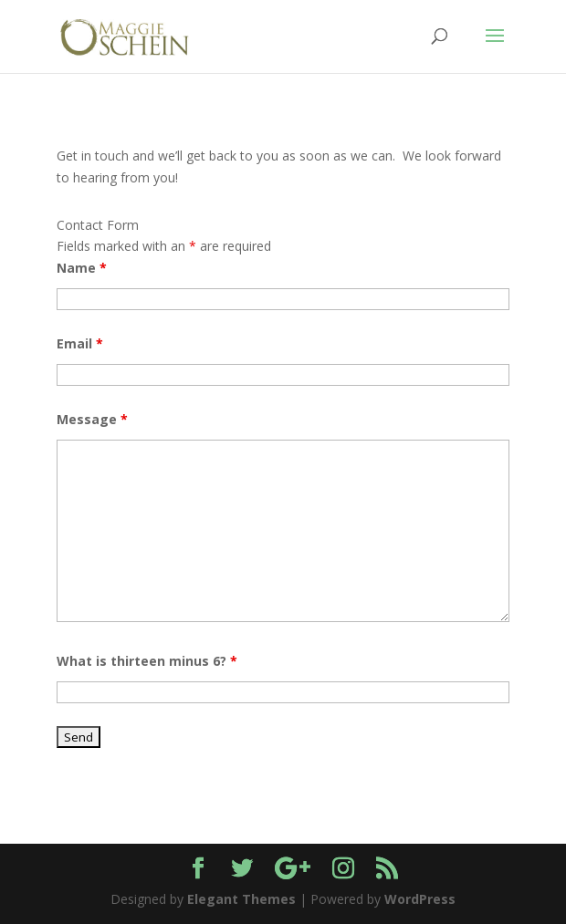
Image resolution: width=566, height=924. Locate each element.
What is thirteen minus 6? (147, 661)
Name (82, 268)
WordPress (420, 899)
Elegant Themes (241, 899)
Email (80, 343)
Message (92, 419)
